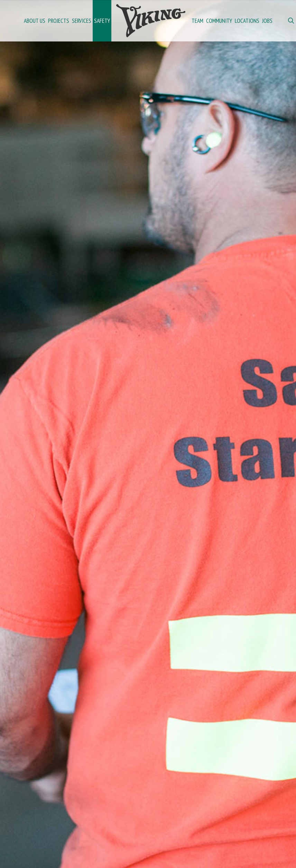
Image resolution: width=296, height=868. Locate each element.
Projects (59, 21)
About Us (35, 21)
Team (197, 21)
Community (219, 21)
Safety (102, 21)
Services (82, 21)
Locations (247, 21)
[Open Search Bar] (291, 21)
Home (151, 21)
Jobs (267, 21)
